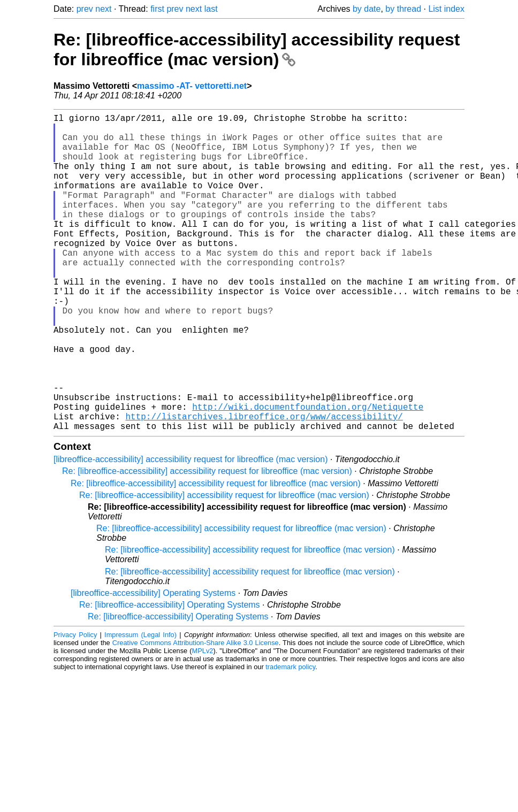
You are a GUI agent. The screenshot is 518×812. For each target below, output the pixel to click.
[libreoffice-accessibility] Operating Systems (153, 664)
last (211, 9)
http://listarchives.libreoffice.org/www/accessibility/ (264, 485)
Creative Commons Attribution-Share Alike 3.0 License (196, 713)
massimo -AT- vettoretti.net (192, 86)
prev (85, 9)
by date (367, 9)
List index (446, 9)
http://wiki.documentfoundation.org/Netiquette (308, 473)
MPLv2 (203, 721)
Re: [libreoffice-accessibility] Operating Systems (170, 675)
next (103, 9)
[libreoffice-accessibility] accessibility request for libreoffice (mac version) (191, 530)
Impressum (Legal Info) (140, 705)
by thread (403, 9)
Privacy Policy (75, 705)
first (157, 9)
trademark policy (290, 737)
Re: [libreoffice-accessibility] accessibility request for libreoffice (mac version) (257, 49)
